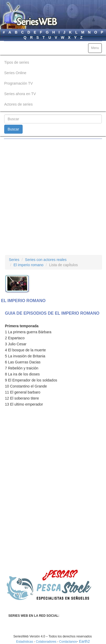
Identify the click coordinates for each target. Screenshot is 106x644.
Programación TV (19, 83)
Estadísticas (25, 642)
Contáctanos (68, 642)
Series (14, 260)
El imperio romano (29, 265)
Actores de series (18, 104)
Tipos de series (17, 62)
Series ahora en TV (20, 94)
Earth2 (84, 641)
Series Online (15, 73)
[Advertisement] (53, 197)
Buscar (13, 129)
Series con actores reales (46, 260)
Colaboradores (46, 642)
